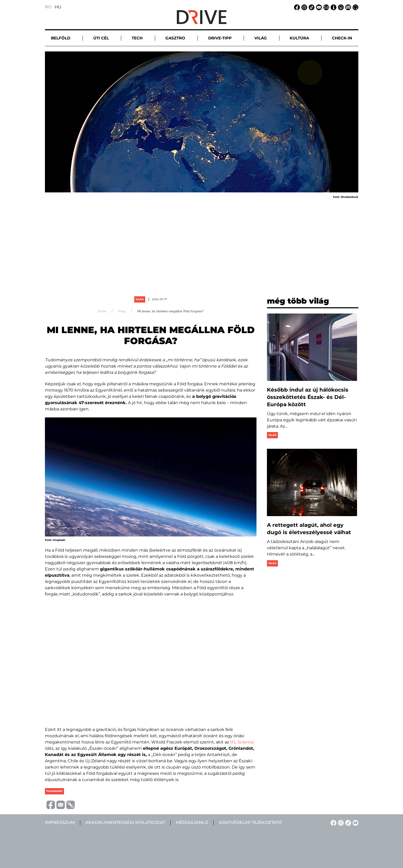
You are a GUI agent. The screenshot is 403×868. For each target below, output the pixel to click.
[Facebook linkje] (296, 7)
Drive (102, 311)
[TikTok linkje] (311, 7)
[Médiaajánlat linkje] (347, 7)
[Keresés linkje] (355, 7)
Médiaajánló (192, 822)
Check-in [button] (342, 38)
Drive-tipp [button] (220, 38)
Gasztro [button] (175, 38)
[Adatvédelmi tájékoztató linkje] (340, 7)
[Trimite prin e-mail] (60, 805)
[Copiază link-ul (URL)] (70, 805)
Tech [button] (137, 38)
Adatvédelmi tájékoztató (250, 822)
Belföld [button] (61, 38)
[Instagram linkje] (303, 7)
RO (48, 7)
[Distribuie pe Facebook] (50, 805)
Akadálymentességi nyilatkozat (125, 822)
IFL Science (242, 742)
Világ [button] (261, 38)
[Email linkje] (325, 7)
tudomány (54, 791)
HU (58, 7)
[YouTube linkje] (318, 7)
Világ (140, 299)
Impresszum (60, 822)
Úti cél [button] (101, 38)
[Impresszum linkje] (333, 7)
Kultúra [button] (299, 38)
